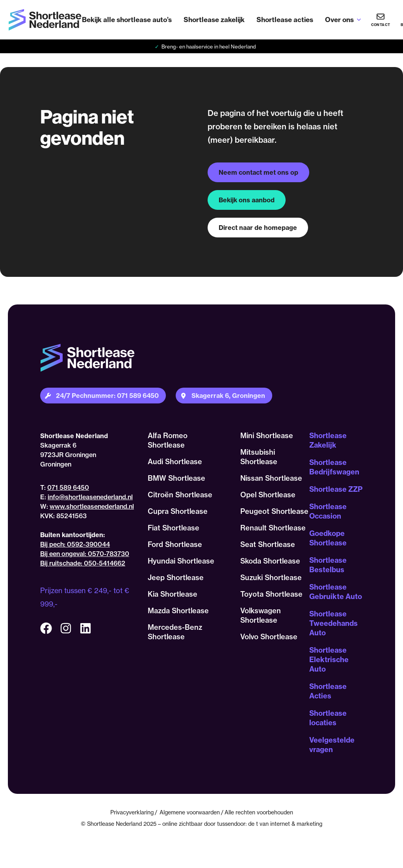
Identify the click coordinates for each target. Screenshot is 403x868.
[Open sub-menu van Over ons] (359, 20)
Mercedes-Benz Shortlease (175, 632)
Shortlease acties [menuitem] (285, 20)
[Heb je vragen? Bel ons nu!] (381, 20)
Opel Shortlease (268, 495)
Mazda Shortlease (178, 611)
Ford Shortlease (175, 544)
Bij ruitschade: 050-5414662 (83, 563)
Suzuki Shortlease (271, 578)
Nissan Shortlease (271, 478)
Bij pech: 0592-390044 (75, 544)
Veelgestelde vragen (332, 745)
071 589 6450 (68, 487)
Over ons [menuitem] (339, 20)
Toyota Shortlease (271, 594)
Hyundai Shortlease (181, 561)
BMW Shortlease (176, 478)
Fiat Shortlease (174, 528)
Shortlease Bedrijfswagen (334, 467)
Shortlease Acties (328, 691)
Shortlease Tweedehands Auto (333, 623)
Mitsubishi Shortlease (259, 457)
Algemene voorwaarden (190, 812)
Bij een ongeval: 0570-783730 (85, 554)
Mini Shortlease (267, 436)
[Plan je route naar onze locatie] (224, 396)
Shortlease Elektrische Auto (329, 660)
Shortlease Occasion (328, 511)
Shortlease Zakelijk (328, 440)
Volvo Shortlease (269, 637)
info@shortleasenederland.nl (90, 497)
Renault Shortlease (273, 528)
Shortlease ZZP (336, 489)
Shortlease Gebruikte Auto (336, 592)
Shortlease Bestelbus (328, 565)
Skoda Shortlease (270, 561)
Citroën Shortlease (180, 495)
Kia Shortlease (173, 594)
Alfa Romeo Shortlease (168, 440)
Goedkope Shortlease (328, 538)
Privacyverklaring (132, 812)
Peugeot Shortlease (274, 511)
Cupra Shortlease (178, 511)
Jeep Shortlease (176, 578)
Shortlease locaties (328, 718)
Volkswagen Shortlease (261, 615)
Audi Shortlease (175, 462)
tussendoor (231, 824)
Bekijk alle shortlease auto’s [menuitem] (127, 20)
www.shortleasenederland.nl (92, 506)
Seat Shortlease (268, 544)
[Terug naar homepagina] (45, 20)
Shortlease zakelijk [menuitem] (214, 20)
